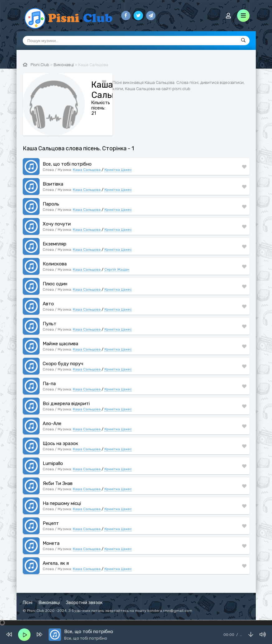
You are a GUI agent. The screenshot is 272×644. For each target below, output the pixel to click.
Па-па (49, 384)
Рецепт (51, 523)
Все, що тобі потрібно (67, 164)
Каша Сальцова (87, 170)
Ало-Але (52, 424)
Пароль (51, 204)
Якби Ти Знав (58, 483)
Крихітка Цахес (118, 170)
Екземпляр (55, 244)
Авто (48, 304)
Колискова (55, 264)
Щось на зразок (60, 443)
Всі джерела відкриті (66, 404)
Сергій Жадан (117, 269)
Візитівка (53, 184)
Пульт (50, 324)
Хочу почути (57, 224)
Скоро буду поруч (63, 364)
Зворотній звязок (84, 603)
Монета (51, 543)
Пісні (28, 603)
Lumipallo (53, 463)
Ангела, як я (56, 563)
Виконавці (49, 603)
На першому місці (62, 503)
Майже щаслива (60, 344)
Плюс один (55, 284)
